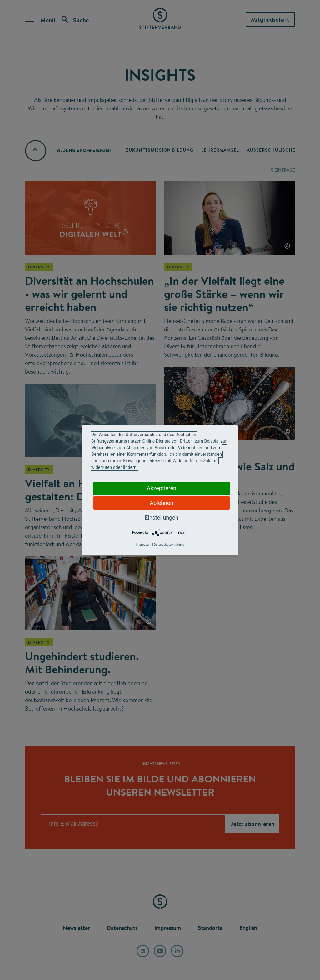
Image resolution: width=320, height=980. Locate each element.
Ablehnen (161, 503)
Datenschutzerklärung (169, 545)
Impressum (143, 545)
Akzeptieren (162, 488)
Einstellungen (161, 518)
